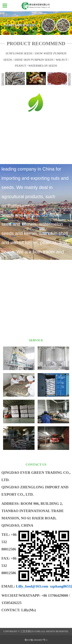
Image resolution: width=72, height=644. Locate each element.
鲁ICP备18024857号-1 (36, 640)
